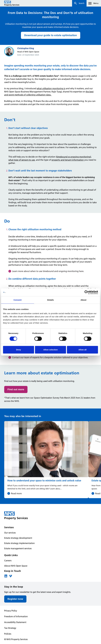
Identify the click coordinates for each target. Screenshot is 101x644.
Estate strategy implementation (19, 543)
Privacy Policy (11, 611)
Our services (10, 533)
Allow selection (50, 350)
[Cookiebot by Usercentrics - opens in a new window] (86, 292)
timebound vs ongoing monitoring (73, 157)
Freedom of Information (16, 616)
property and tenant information (68, 160)
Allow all (83, 350)
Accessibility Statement (15, 622)
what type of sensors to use (22, 160)
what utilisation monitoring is (51, 88)
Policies (8, 634)
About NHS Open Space (16, 566)
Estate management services (18, 548)
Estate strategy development (18, 538)
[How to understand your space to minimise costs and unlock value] (46, 460)
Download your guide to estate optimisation (51, 35)
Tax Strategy (10, 628)
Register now (15, 599)
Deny (18, 350)
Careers (8, 561)
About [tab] (84, 300)
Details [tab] (50, 300)
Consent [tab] (18, 300)
